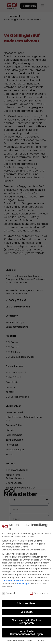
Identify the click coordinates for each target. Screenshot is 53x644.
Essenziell (9, 593)
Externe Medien (40, 593)
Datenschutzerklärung (13, 581)
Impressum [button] (42, 640)
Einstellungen (24, 584)
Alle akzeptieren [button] (27, 603)
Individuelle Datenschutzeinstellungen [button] (27, 633)
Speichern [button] (27, 612)
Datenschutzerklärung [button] (28, 640)
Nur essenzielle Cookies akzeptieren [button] (26, 622)
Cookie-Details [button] (12, 640)
